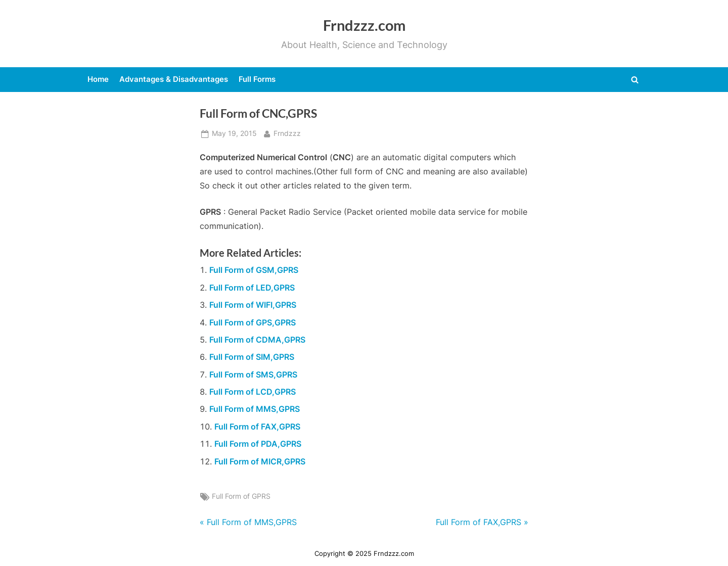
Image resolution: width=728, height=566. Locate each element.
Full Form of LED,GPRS (252, 288)
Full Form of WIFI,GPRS (253, 305)
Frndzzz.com (364, 25)
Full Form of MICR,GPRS (260, 461)
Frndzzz (287, 133)
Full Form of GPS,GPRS (253, 322)
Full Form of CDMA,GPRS (257, 340)
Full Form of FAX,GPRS (257, 427)
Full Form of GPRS (241, 496)
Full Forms (257, 79)
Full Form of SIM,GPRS (252, 357)
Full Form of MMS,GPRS (255, 409)
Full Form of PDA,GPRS (258, 444)
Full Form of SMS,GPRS (253, 374)
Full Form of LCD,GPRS (253, 392)
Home (98, 79)
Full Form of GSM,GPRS (254, 270)
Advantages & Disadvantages (174, 79)
